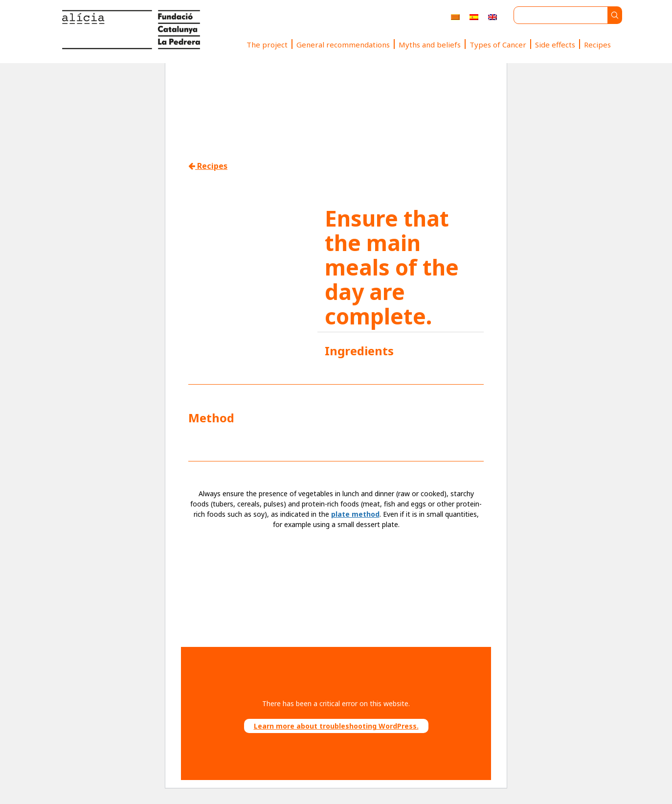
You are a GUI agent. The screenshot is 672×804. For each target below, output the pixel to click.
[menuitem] (455, 17)
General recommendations (343, 45)
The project (267, 45)
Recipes (597, 45)
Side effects (555, 45)
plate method (355, 514)
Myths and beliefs (430, 45)
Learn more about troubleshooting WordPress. (336, 726)
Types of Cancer (498, 45)
